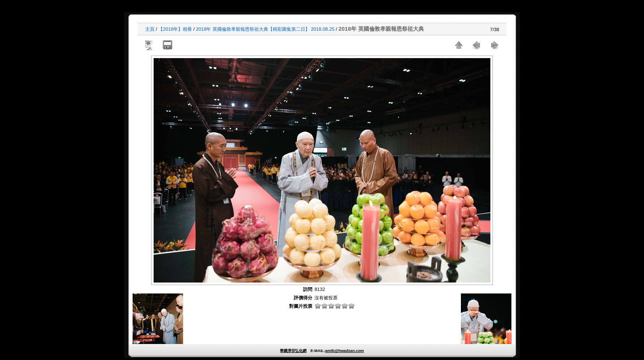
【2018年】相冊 (175, 29)
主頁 (150, 29)
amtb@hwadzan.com (344, 351)
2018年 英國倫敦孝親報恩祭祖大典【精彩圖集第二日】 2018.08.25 (265, 29)
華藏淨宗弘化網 (293, 351)
